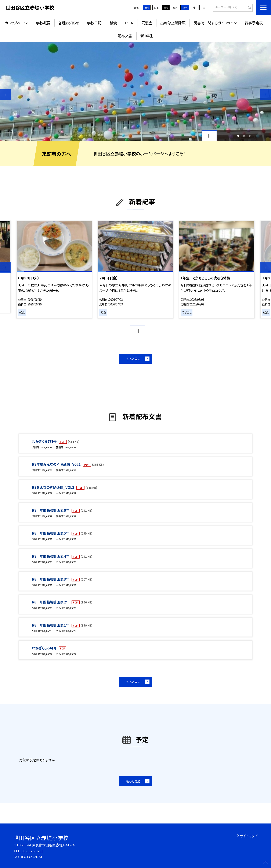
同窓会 (147, 23)
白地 (156, 8)
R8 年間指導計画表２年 (51, 602)
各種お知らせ (69, 23)
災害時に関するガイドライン (215, 23)
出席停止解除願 (173, 23)
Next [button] (266, 95)
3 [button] (250, 136)
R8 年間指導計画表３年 (51, 579)
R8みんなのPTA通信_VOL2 (54, 487)
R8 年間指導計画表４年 (51, 556)
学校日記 (94, 23)
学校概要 (43, 23)
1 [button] (238, 136)
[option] (135, 92)
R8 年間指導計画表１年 (51, 625)
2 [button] (244, 136)
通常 (147, 8)
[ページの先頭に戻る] (266, 863)
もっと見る (133, 359)
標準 (185, 8)
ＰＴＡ (129, 23)
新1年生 (147, 36)
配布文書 (125, 36)
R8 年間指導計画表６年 (51, 510)
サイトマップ (249, 836)
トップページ (18, 23)
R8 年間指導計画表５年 (51, 533)
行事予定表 (254, 23)
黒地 (166, 8)
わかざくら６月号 (45, 648)
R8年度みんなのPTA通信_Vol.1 (57, 464)
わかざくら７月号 (45, 441)
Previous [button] (5, 95)
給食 (113, 23)
